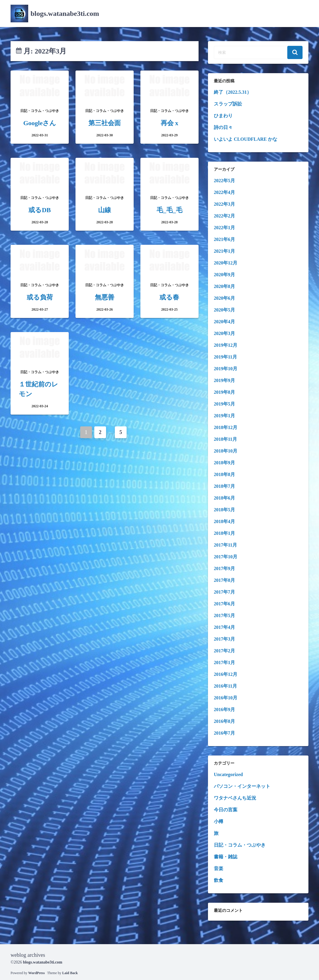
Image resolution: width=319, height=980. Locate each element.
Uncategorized (228, 774)
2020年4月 (224, 322)
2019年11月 (225, 357)
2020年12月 (226, 263)
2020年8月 (224, 286)
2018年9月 (224, 463)
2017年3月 (224, 639)
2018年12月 (226, 427)
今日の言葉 (226, 810)
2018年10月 (226, 451)
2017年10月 (226, 557)
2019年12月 (226, 345)
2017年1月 (224, 662)
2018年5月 (224, 510)
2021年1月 (224, 251)
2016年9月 (224, 710)
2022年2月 (224, 216)
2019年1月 (224, 416)
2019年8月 (224, 392)
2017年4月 (224, 627)
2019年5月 (224, 404)
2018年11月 (225, 439)
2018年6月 (224, 498)
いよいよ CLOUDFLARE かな (246, 139)
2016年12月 (226, 674)
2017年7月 (224, 592)
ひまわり (223, 116)
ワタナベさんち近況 (235, 798)
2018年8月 (224, 474)
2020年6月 (224, 298)
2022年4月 (224, 192)
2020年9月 (224, 275)
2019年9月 (224, 380)
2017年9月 (224, 568)
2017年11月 (225, 545)
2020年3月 (224, 333)
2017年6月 (224, 604)
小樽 (219, 821)
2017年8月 (224, 580)
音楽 (219, 868)
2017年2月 (224, 651)
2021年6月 (224, 239)
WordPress (36, 973)
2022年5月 (224, 181)
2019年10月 (226, 369)
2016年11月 (225, 686)
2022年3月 (224, 204)
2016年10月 (226, 698)
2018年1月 (224, 533)
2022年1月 (224, 228)
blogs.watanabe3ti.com (65, 14)
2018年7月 (224, 486)
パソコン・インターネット (242, 786)
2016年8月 (224, 721)
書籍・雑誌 (226, 857)
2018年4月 (224, 521)
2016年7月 (224, 733)
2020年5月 (224, 310)
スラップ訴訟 (228, 104)
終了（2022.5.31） (233, 92)
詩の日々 (223, 127)
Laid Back (70, 973)
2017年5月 (224, 615)
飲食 (219, 880)
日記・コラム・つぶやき (240, 845)
